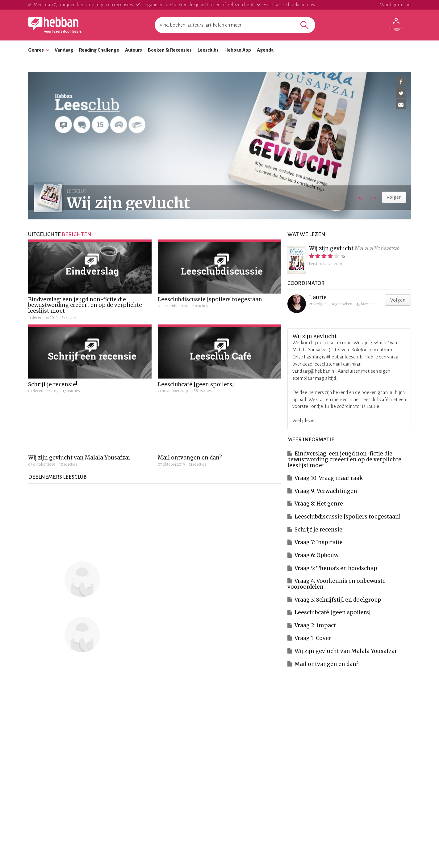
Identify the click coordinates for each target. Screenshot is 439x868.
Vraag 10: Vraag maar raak (329, 478)
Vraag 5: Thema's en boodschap (336, 568)
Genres (36, 50)
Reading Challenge (99, 50)
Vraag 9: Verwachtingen (326, 491)
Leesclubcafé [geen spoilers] (196, 384)
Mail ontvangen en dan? (190, 458)
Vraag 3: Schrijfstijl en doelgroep (338, 600)
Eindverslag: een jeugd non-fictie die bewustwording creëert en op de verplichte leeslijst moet (85, 305)
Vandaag (64, 50)
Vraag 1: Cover (313, 638)
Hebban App (238, 50)
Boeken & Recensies (170, 50)
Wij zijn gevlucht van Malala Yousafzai (79, 458)
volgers (369, 198)
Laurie (318, 297)
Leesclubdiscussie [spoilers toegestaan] (211, 299)
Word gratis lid (395, 4)
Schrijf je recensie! (53, 384)
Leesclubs (208, 50)
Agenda (265, 50)
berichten (77, 234)
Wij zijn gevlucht (331, 248)
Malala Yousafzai (377, 248)
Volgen (394, 197)
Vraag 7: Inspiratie (319, 542)
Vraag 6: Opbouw (316, 555)
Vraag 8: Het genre (319, 504)
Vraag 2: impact (315, 625)
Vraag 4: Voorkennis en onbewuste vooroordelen (337, 584)
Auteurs (134, 50)
